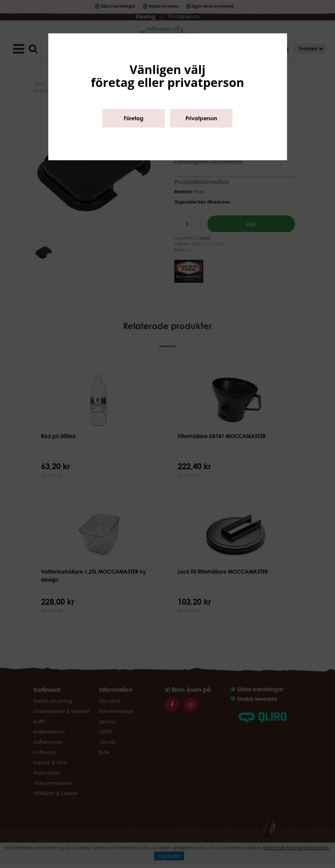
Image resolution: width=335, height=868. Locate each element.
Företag (134, 118)
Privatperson (201, 118)
